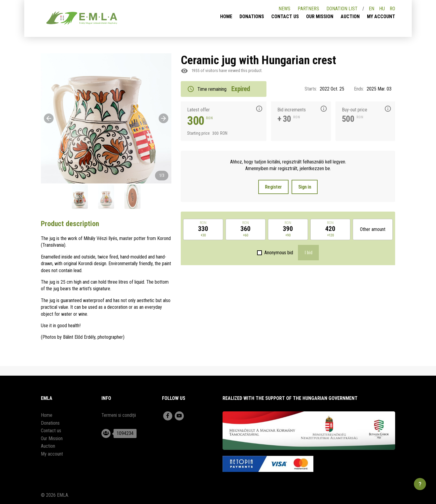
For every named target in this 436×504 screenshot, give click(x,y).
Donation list (342, 9)
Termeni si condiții (119, 415)
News (284, 9)
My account (381, 16)
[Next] (163, 118)
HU (382, 9)
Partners (308, 9)
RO (392, 9)
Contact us (285, 16)
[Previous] (49, 118)
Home (226, 16)
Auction (350, 16)
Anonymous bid (279, 253)
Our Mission (320, 16)
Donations (252, 16)
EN (372, 9)
